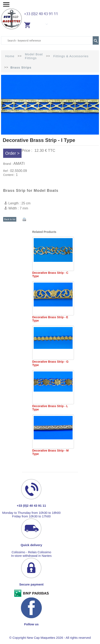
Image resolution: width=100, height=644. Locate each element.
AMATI (19, 164)
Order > (12, 153)
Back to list (10, 219)
